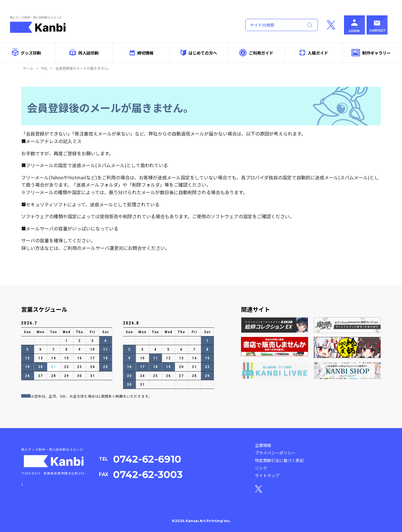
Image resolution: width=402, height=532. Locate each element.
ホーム (28, 68)
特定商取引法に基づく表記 (279, 460)
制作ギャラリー (371, 53)
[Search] (273, 25)
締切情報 (142, 53)
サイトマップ (267, 475)
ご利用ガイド (256, 53)
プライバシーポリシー (275, 453)
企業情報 (263, 445)
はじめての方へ (199, 53)
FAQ (44, 68)
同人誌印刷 (84, 52)
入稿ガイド (314, 53)
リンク (261, 468)
